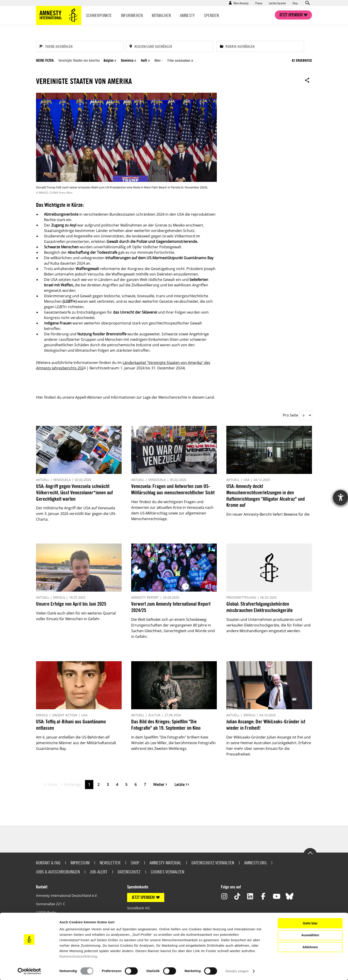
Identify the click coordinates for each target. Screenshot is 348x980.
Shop (295, 3)
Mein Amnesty (241, 3)
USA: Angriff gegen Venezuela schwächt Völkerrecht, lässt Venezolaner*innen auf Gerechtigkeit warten (74, 492)
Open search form (307, 3)
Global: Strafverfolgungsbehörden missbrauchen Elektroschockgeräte (260, 607)
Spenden (211, 15)
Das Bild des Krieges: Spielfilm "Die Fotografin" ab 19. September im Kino (166, 725)
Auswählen (310, 935)
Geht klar (310, 923)
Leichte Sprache (277, 3)
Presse (259, 3)
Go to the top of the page (310, 853)
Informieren (132, 15)
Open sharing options (307, 80)
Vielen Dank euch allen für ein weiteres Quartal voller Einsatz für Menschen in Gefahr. (76, 616)
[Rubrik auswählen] (260, 46)
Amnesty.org (255, 863)
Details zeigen (237, 971)
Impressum (80, 863)
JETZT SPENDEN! (143, 897)
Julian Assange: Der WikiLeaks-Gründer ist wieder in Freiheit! (266, 725)
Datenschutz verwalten (213, 863)
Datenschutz (129, 872)
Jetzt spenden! (291, 15)
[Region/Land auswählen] (170, 46)
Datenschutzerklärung (78, 956)
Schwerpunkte (99, 15)
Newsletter (110, 863)
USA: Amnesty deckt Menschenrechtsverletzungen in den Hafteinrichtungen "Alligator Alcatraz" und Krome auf (266, 495)
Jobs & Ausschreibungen (58, 872)
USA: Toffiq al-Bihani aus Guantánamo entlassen (71, 725)
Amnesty (187, 15)
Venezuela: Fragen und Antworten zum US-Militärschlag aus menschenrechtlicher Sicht (173, 489)
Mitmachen (161, 15)
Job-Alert (99, 872)
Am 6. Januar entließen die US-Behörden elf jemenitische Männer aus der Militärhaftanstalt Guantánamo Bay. (76, 743)
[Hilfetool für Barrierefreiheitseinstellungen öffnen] (341, 497)
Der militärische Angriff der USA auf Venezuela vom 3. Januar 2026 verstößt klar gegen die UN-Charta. (76, 514)
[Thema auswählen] (80, 46)
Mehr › (159, 60)
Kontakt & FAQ (48, 863)
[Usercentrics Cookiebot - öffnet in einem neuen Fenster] (29, 971)
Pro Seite (290, 415)
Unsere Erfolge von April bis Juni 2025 (71, 604)
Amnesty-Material (165, 863)
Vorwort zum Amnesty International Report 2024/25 (171, 607)
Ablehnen (310, 947)
